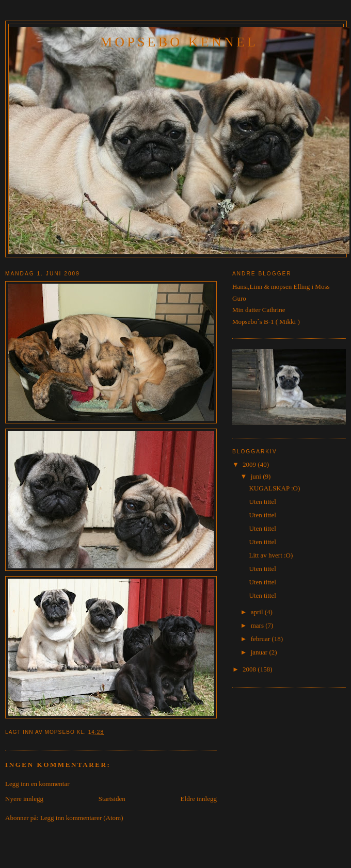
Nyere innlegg (24, 799)
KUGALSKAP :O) (274, 488)
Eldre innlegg (199, 799)
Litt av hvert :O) (271, 555)
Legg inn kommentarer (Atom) (82, 818)
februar (261, 639)
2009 (250, 464)
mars (258, 625)
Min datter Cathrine (259, 310)
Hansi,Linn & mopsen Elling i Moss (281, 286)
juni (257, 476)
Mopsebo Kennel (179, 42)
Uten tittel (262, 502)
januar (260, 652)
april (258, 612)
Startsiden (112, 799)
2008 (250, 669)
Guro (239, 298)
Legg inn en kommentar (37, 784)
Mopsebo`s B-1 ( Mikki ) (266, 322)
